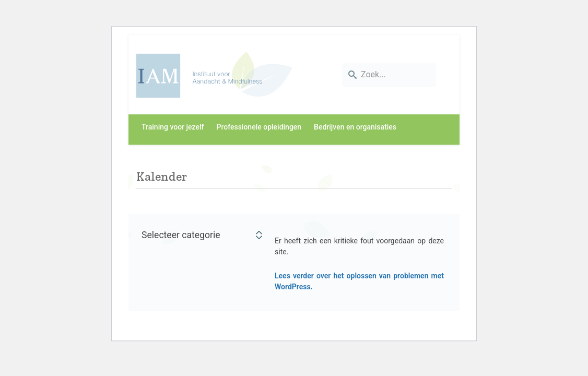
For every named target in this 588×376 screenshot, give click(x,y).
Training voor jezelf (173, 127)
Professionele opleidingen (259, 127)
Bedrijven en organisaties (355, 127)
